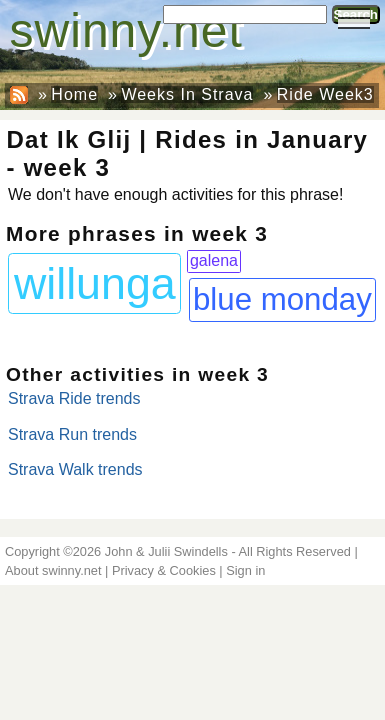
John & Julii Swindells (166, 551)
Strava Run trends (72, 434)
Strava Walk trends (75, 469)
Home (74, 94)
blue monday (282, 299)
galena (214, 260)
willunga (95, 283)
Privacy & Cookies (164, 570)
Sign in (245, 570)
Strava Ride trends (74, 398)
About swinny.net (53, 570)
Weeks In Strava (187, 94)
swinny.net (126, 30)
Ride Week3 (325, 94)
